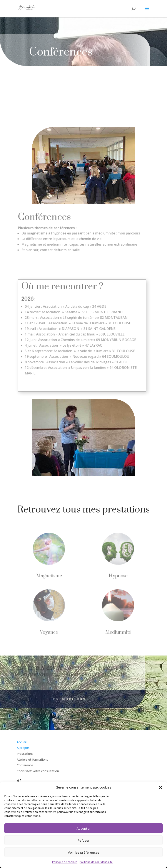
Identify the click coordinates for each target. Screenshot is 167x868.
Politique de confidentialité (96, 862)
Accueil (22, 742)
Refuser (83, 840)
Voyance (50, 631)
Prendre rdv (62, 699)
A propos (23, 748)
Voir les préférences (84, 852)
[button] (160, 787)
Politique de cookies (65, 862)
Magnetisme (50, 576)
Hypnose (117, 576)
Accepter (84, 828)
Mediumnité (117, 631)
